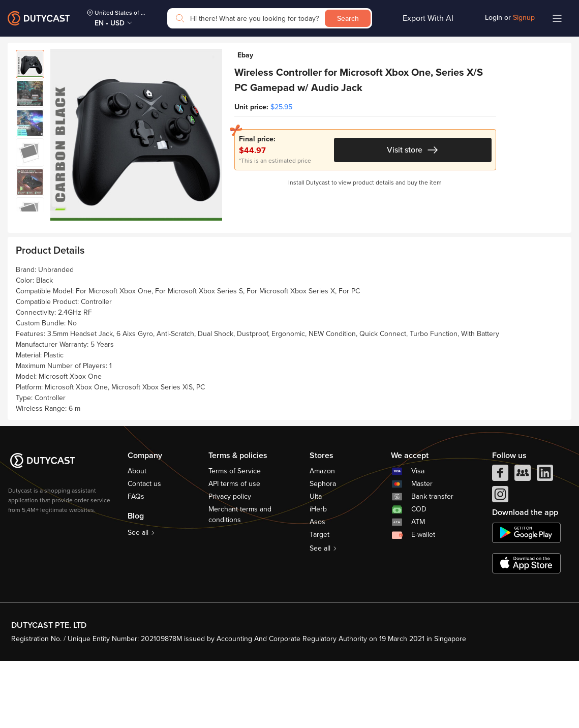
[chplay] (526, 600)
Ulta (316, 564)
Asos (317, 589)
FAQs (136, 564)
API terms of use (234, 551)
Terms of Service (235, 539)
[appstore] (526, 631)
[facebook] (500, 543)
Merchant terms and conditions (240, 582)
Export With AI (428, 18)
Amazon (322, 539)
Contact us (144, 551)
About (137, 539)
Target (319, 602)
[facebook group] (523, 543)
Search (348, 19)
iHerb (318, 577)
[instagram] (500, 564)
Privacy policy (230, 564)
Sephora (323, 551)
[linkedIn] (545, 543)
